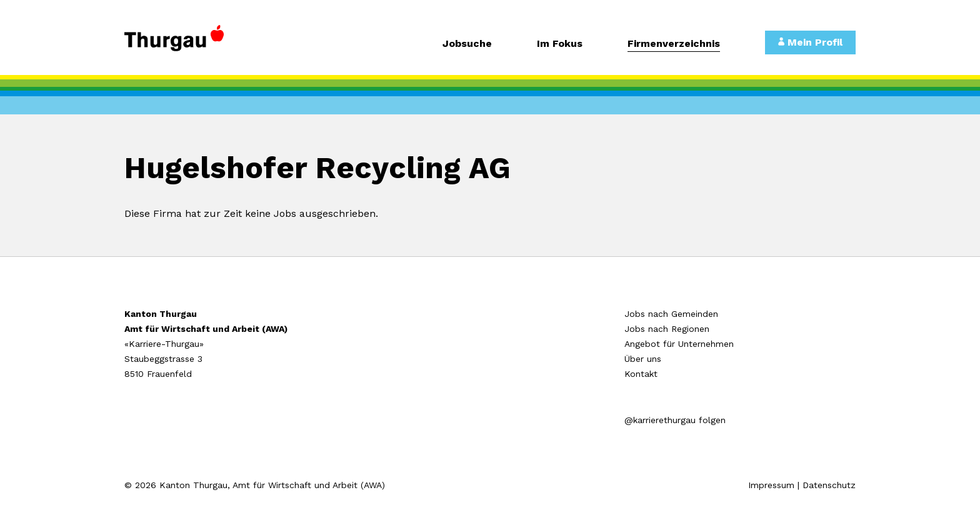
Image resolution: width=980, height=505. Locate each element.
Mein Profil (810, 42)
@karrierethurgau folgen (675, 420)
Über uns (643, 359)
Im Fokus (560, 44)
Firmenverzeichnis (674, 44)
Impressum (771, 485)
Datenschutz (829, 485)
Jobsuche (467, 44)
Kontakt (641, 374)
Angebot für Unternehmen (679, 344)
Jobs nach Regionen (667, 329)
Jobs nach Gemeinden (671, 314)
